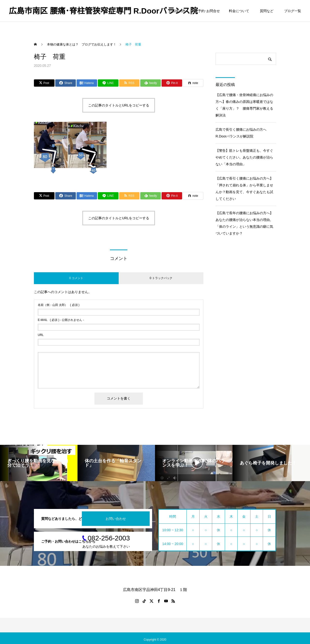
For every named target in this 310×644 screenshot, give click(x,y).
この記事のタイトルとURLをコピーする (119, 105)
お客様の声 (177, 11)
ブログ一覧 (293, 11)
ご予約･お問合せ (207, 11)
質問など (267, 11)
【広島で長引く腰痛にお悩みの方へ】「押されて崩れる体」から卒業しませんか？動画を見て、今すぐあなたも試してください (244, 189)
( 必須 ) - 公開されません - (61, 320)
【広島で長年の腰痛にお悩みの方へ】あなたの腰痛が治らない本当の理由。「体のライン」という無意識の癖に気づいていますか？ (244, 223)
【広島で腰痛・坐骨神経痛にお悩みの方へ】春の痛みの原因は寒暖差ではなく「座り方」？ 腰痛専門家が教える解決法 (244, 105)
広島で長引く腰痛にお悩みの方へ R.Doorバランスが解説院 (243, 133)
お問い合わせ (116, 519)
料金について (239, 11)
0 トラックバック (161, 278)
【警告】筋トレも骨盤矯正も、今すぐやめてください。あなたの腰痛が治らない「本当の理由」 (244, 157)
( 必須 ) (59, 305)
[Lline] (108, 83)
